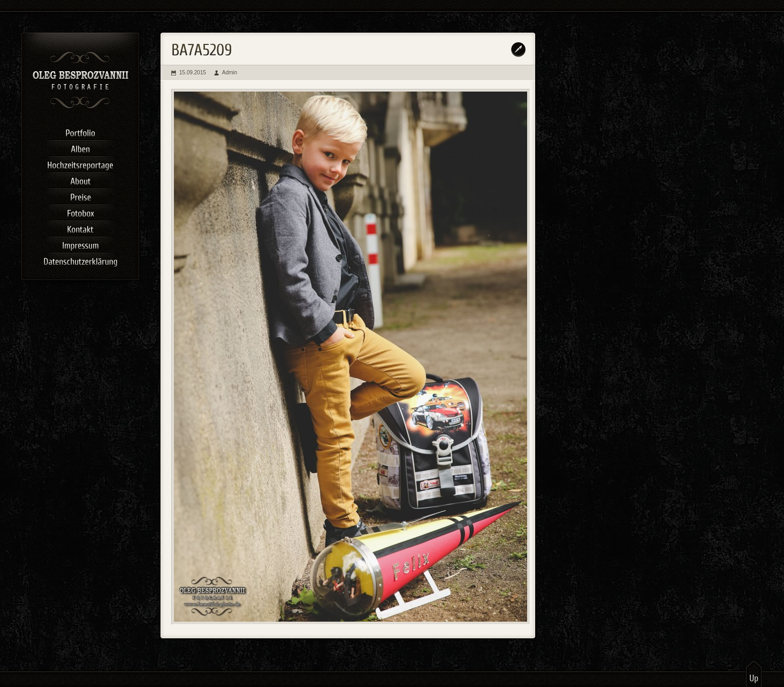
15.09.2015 (193, 73)
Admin (230, 73)
